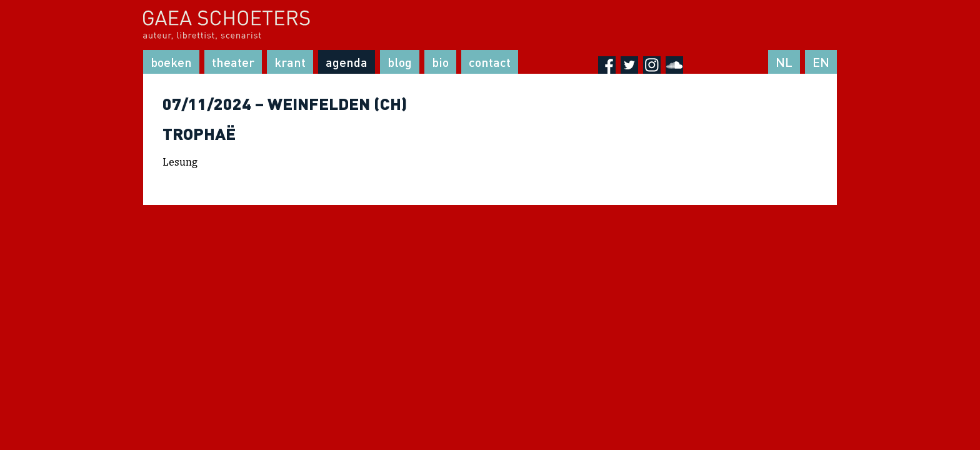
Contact (490, 62)
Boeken (171, 62)
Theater (233, 62)
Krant (290, 62)
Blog (400, 62)
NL (784, 62)
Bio (440, 62)
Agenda (347, 62)
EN (821, 62)
